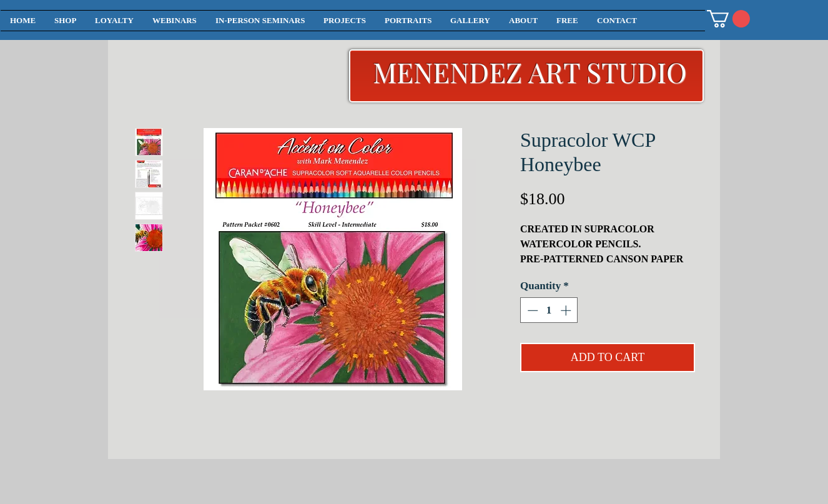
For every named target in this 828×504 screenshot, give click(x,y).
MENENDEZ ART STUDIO (530, 72)
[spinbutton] (549, 310)
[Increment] (567, 310)
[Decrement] (531, 310)
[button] (728, 19)
